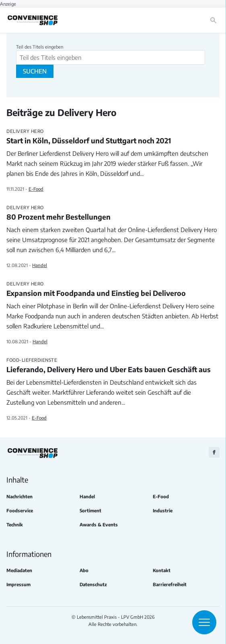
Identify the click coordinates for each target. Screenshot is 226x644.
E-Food (36, 189)
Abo (84, 570)
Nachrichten (20, 496)
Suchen (35, 71)
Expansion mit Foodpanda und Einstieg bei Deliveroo (113, 289)
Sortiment (90, 511)
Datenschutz (93, 584)
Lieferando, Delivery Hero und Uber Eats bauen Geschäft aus (113, 366)
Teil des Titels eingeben (40, 47)
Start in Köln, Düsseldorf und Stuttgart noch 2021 (113, 137)
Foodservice (20, 511)
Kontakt (162, 570)
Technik (15, 525)
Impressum (18, 584)
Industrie (163, 511)
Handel (40, 265)
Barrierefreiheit (170, 584)
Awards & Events (99, 525)
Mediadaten (19, 570)
